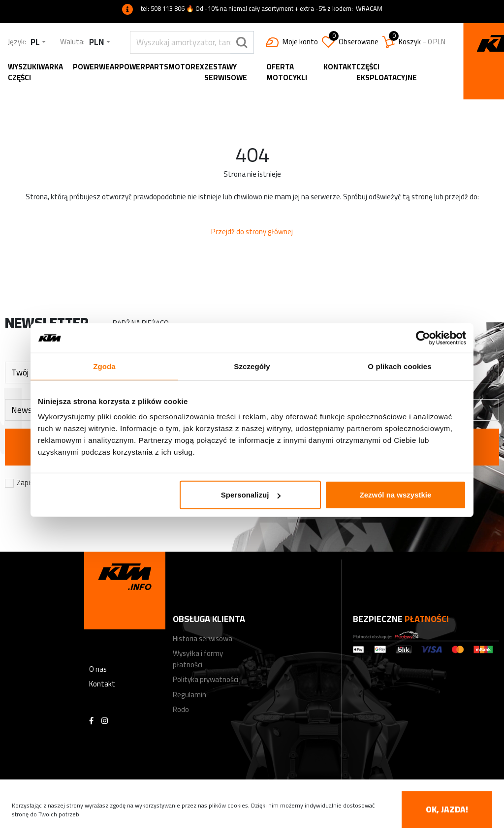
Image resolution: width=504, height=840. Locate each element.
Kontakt (340, 67)
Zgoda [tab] (104, 366)
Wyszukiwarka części (35, 73)
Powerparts (144, 67)
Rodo (181, 709)
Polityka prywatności (205, 679)
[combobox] (38, 42)
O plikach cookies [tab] (399, 366)
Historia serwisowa (203, 638)
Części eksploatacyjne (387, 73)
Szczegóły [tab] (252, 366)
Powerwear (96, 67)
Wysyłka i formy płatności (198, 659)
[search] (180, 42)
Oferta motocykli (287, 73)
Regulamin (189, 695)
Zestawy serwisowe (226, 73)
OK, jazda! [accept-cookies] (447, 809)
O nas (98, 669)
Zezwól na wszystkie (396, 495)
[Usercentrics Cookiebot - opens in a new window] (423, 338)
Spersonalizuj (251, 495)
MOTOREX (186, 67)
